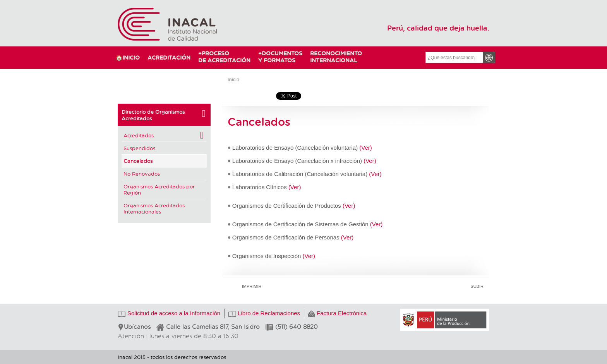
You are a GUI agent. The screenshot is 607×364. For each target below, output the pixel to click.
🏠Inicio (128, 57)
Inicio (233, 79)
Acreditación (169, 57)
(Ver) (366, 148)
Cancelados (138, 161)
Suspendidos (139, 148)
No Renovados (142, 173)
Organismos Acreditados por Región (159, 189)
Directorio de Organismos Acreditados (164, 115)
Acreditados (164, 135)
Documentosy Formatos (279, 57)
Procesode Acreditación (224, 57)
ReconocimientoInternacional (333, 57)
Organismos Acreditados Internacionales (154, 208)
